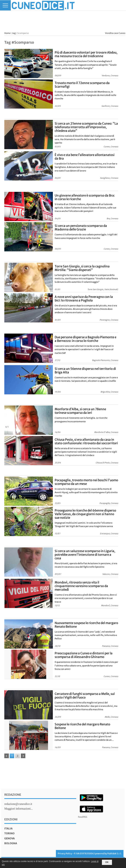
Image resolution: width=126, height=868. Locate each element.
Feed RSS (83, 817)
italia (8, 829)
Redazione (13, 795)
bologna (11, 843)
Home (7, 33)
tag (14, 33)
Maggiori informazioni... (19, 809)
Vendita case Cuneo (115, 33)
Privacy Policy (65, 853)
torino (9, 833)
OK (107, 862)
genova (10, 838)
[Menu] (5, 5)
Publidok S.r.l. (114, 853)
